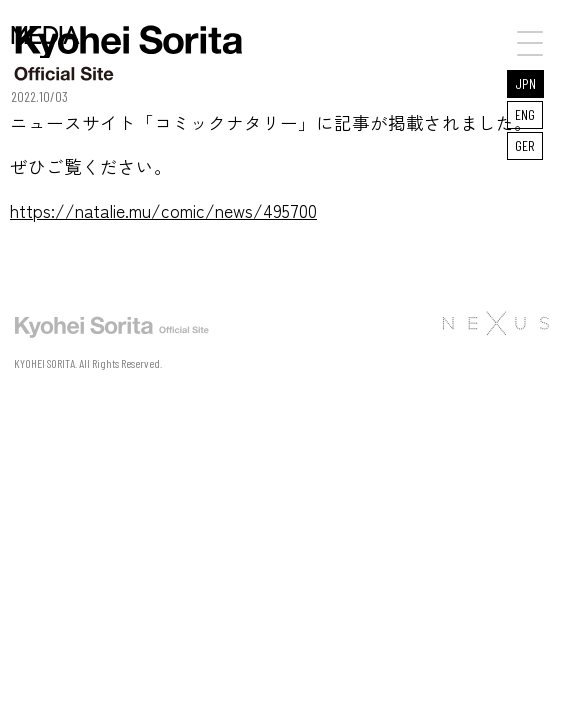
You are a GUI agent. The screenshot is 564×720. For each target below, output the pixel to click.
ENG (525, 114)
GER (525, 145)
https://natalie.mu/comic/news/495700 (163, 210)
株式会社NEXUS (495, 323)
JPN (525, 83)
